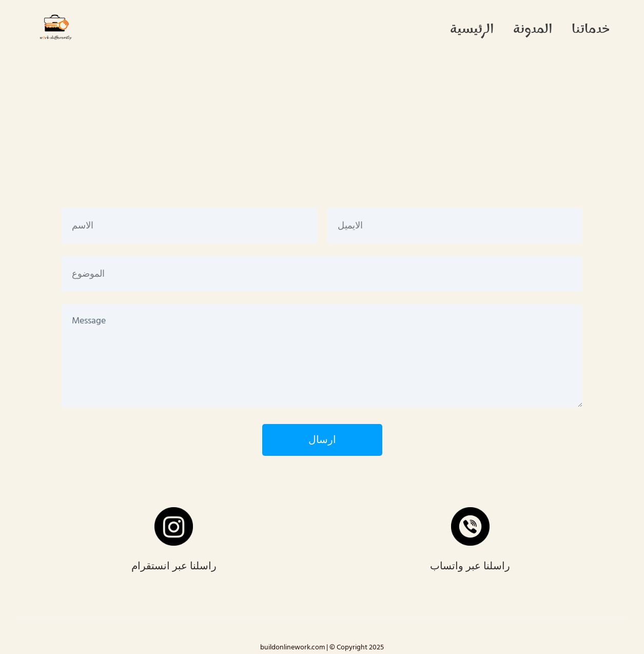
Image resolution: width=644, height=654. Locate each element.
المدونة (533, 30)
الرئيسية (472, 30)
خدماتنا (591, 30)
